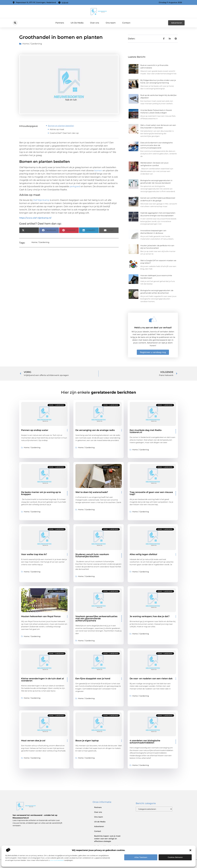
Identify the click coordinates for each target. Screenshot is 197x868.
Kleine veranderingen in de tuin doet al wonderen (43, 680)
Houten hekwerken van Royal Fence (41, 616)
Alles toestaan (141, 857)
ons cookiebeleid (57, 860)
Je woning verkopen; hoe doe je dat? (150, 616)
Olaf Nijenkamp (41, 200)
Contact (126, 23)
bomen (98, 171)
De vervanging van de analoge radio (95, 430)
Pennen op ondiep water (35, 430)
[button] (190, 850)
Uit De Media (77, 23)
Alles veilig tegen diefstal (143, 554)
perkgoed (75, 186)
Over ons (95, 23)
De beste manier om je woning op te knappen (41, 493)
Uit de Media (100, 822)
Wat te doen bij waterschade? (92, 492)
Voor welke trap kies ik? (34, 554)
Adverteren (99, 826)
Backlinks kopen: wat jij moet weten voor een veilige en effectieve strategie (107, 839)
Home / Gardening (32, 44)
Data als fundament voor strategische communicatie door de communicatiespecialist (157, 145)
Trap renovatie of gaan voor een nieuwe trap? (151, 493)
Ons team (111, 23)
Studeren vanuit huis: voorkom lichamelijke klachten (92, 555)
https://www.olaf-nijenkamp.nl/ (35, 218)
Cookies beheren (175, 857)
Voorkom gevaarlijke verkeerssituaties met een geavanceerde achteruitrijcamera (96, 618)
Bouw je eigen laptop (87, 741)
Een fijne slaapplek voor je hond (93, 679)
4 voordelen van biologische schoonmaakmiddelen (145, 742)
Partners (60, 23)
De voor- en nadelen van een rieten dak (151, 679)
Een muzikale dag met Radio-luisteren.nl (146, 431)
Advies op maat (57, 129)
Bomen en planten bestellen (61, 126)
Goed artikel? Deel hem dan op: (64, 133)
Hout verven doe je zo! (33, 741)
